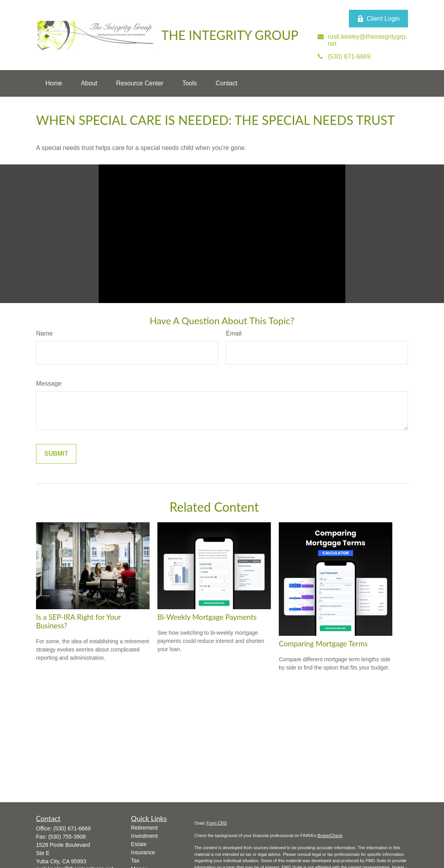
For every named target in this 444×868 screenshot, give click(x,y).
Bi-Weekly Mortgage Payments (207, 617)
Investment (144, 836)
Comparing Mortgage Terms (323, 644)
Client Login (379, 19)
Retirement (144, 828)
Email (234, 333)
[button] (54, 83)
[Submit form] (56, 454)
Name (44, 333)
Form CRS (217, 823)
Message (49, 383)
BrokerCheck (330, 836)
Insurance (143, 852)
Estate (139, 844)
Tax (135, 861)
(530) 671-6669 (72, 828)
